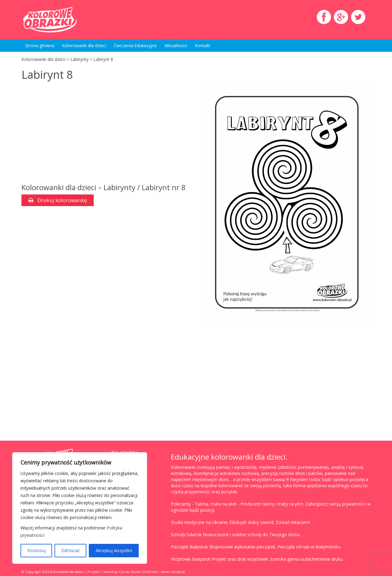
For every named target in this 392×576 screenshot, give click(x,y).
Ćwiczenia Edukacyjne (135, 45)
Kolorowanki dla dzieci (84, 45)
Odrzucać (71, 550)
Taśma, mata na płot (215, 504)
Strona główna (40, 45)
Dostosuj (36, 550)
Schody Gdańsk (186, 535)
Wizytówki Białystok (191, 559)
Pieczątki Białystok (189, 547)
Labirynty (79, 59)
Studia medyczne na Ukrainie (199, 522)
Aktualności (176, 45)
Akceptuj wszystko (114, 550)
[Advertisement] (73, 133)
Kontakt (203, 45)
